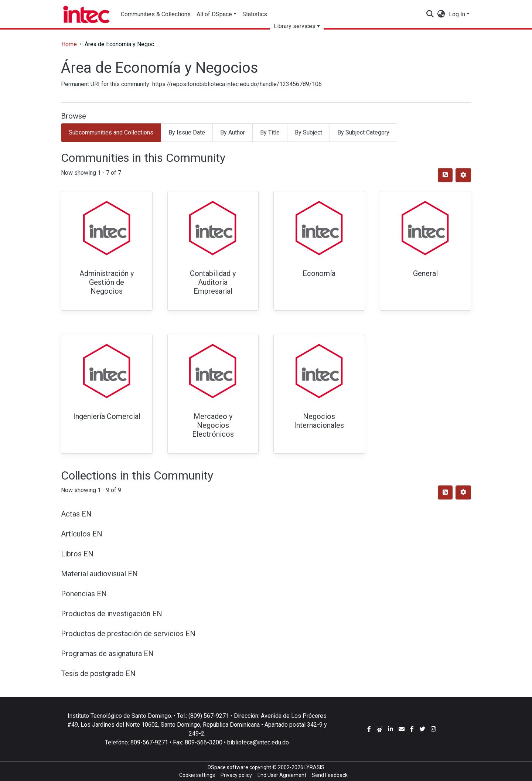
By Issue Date (187, 132)
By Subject (308, 132)
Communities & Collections (156, 14)
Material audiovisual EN (99, 574)
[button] (441, 14)
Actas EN (76, 514)
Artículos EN (82, 534)
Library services (295, 26)
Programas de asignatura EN (107, 654)
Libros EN (77, 554)
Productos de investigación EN (112, 614)
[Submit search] (430, 14)
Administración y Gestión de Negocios (107, 282)
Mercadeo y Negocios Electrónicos (213, 425)
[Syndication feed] (445, 175)
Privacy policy (236, 775)
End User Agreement (282, 775)
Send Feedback (330, 775)
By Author (233, 132)
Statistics (255, 14)
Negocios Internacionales (319, 421)
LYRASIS (314, 767)
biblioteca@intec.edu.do (258, 742)
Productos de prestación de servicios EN (128, 634)
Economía (319, 273)
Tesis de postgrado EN (98, 673)
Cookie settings (197, 775)
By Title (270, 132)
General (425, 273)
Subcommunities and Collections (111, 132)
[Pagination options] (463, 175)
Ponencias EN (84, 594)
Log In (457, 14)
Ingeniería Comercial (107, 416)
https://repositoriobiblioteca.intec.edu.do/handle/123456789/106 (237, 84)
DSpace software (228, 767)
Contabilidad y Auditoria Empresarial (213, 282)
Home (69, 44)
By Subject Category (363, 132)
